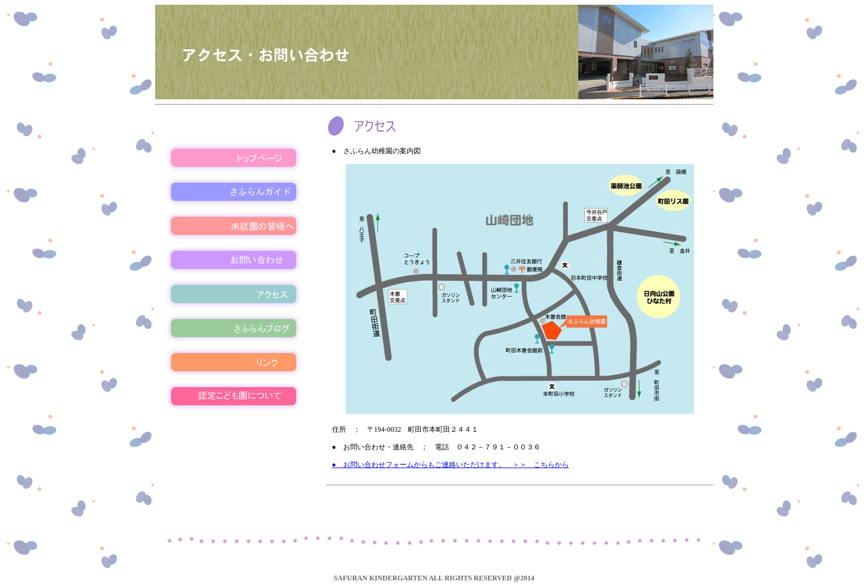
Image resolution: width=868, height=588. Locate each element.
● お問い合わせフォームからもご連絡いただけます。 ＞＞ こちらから (450, 465)
